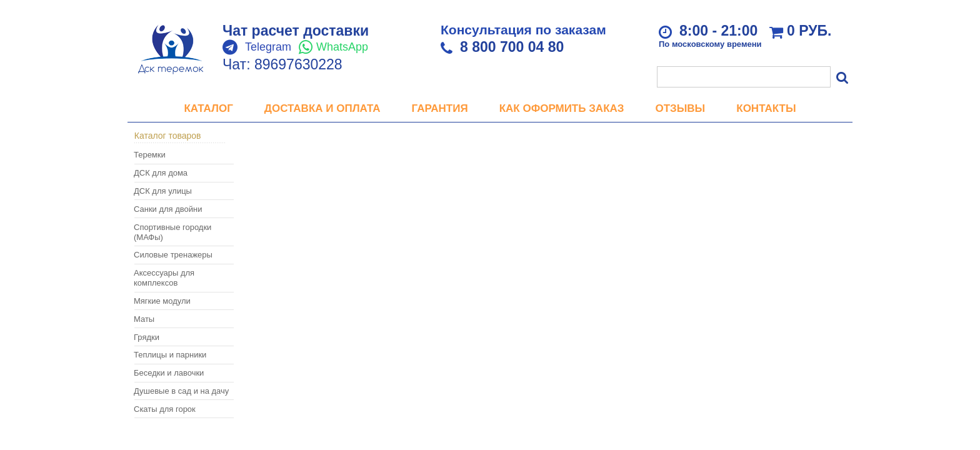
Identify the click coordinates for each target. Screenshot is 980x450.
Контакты (766, 108)
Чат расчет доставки (296, 31)
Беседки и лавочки (169, 373)
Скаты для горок (165, 409)
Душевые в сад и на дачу (181, 391)
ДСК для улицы (163, 191)
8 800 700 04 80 (512, 47)
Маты (144, 319)
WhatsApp (342, 47)
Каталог (208, 108)
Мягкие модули (162, 301)
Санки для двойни (168, 209)
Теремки (150, 155)
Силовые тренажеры (173, 255)
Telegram (268, 47)
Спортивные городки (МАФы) (172, 232)
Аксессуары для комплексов (164, 278)
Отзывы (680, 108)
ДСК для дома (161, 173)
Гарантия (440, 108)
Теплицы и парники (170, 355)
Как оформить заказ (562, 108)
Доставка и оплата (322, 108)
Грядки (147, 337)
